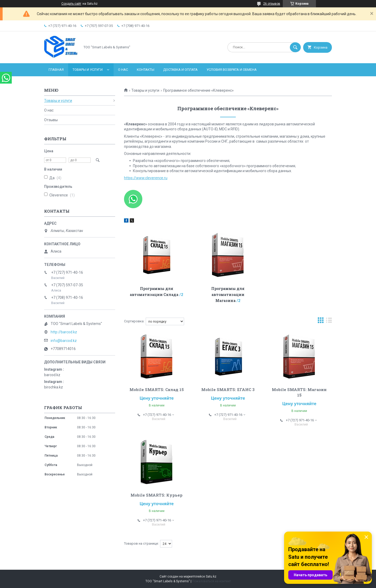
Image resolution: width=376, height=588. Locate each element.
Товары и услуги (88, 70)
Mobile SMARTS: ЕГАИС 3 (228, 389)
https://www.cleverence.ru (146, 178)
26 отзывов (272, 4)
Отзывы (51, 120)
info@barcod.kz (64, 341)
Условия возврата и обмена (232, 70)
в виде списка (329, 321)
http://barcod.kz (64, 332)
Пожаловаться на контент (211, 581)
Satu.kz (211, 577)
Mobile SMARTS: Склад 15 (157, 389)
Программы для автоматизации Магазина (228, 295)
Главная (56, 70)
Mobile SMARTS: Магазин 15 (299, 392)
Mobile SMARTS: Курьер (157, 495)
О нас (123, 70)
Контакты (146, 70)
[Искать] (295, 47)
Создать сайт (71, 4)
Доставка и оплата (180, 70)
